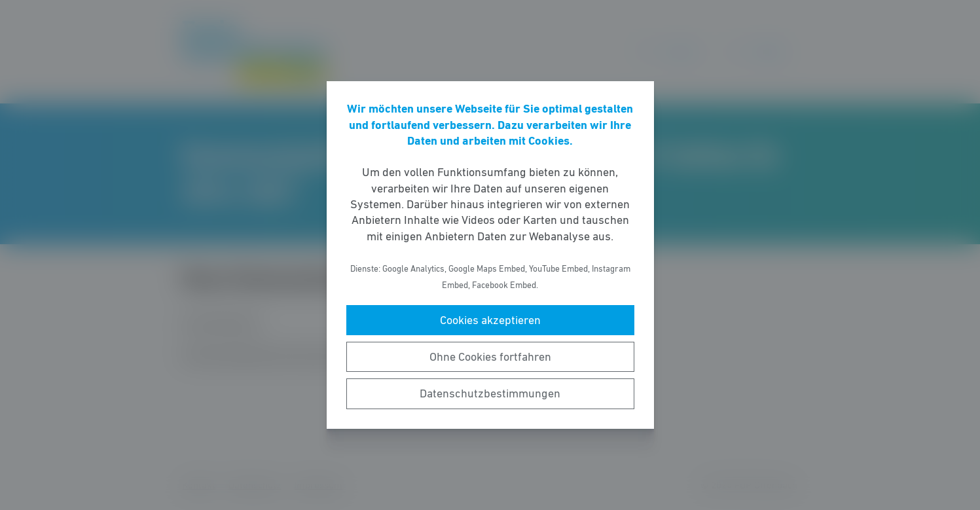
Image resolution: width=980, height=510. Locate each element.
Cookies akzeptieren (490, 320)
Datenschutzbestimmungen (490, 393)
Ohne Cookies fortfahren (490, 357)
